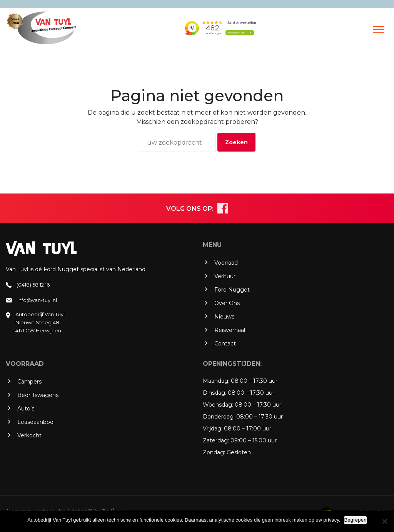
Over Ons (227, 303)
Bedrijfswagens (38, 395)
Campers (29, 382)
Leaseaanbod (35, 422)
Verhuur (225, 276)
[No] (384, 521)
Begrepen (355, 520)
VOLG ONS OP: (190, 209)
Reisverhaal (230, 330)
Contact (225, 344)
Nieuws (224, 317)
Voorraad (226, 263)
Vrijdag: (213, 429)
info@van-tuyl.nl (37, 300)
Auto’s (26, 409)
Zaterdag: (216, 440)
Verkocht (29, 435)
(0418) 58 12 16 (33, 285)
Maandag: (216, 381)
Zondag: (214, 452)
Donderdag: (219, 417)
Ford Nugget (232, 290)
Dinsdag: (215, 393)
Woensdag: (218, 405)
